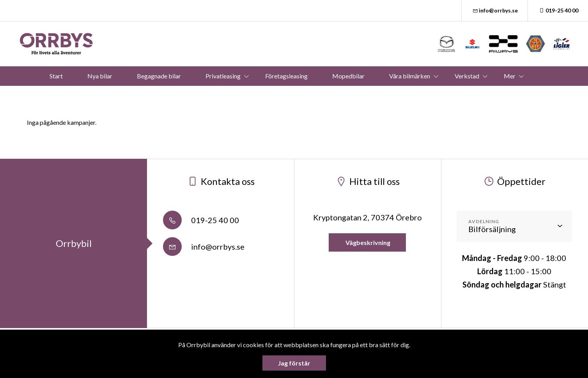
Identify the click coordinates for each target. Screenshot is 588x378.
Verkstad (467, 76)
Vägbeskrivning (367, 242)
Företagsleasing (286, 76)
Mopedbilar (348, 76)
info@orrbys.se (495, 10)
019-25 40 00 (558, 10)
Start (56, 76)
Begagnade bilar (159, 76)
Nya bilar (100, 76)
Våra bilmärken (410, 76)
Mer (510, 76)
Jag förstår (294, 363)
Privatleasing (223, 76)
